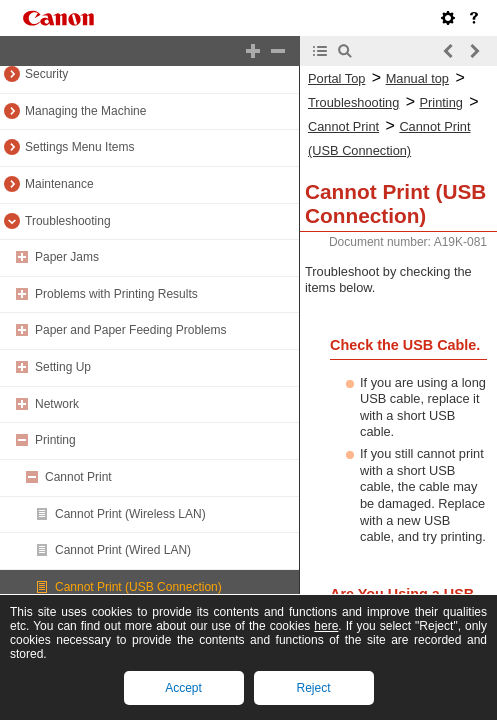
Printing (55, 440)
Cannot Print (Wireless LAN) (130, 514)
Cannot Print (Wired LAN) (123, 550)
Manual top (417, 78)
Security (46, 74)
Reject (313, 688)
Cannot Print (78, 477)
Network (57, 404)
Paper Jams (67, 257)
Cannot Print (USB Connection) (138, 587)
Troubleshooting (68, 221)
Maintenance (59, 184)
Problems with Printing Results (116, 294)
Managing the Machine (85, 111)
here (326, 626)
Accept (183, 688)
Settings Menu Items (79, 147)
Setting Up (63, 367)
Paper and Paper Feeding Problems (130, 330)
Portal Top (336, 78)
